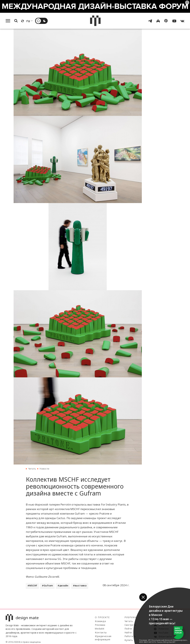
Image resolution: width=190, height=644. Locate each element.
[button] (143, 597)
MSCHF (33, 585)
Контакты (101, 632)
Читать (32, 469)
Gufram (48, 585)
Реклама (100, 625)
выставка (81, 585)
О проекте (102, 617)
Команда (100, 621)
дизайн (64, 585)
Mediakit (100, 629)
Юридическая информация (103, 638)
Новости (44, 469)
